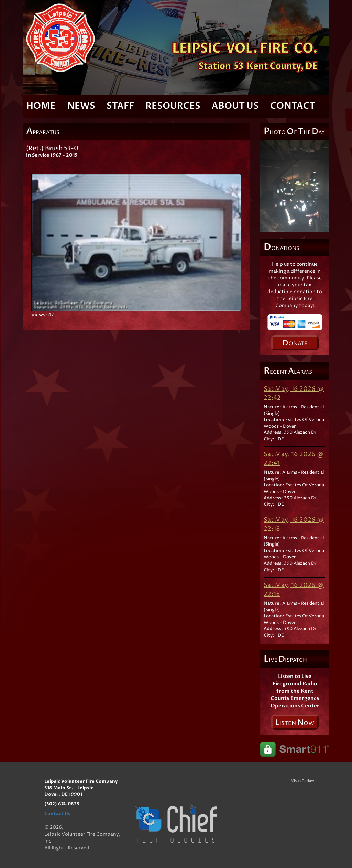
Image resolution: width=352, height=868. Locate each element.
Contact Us (57, 814)
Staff (120, 106)
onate (295, 343)
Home (41, 106)
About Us (235, 106)
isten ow (295, 723)
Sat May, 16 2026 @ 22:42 (294, 393)
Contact (293, 106)
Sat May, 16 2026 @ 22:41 (294, 459)
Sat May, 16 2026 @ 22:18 (294, 524)
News (81, 106)
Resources (173, 106)
